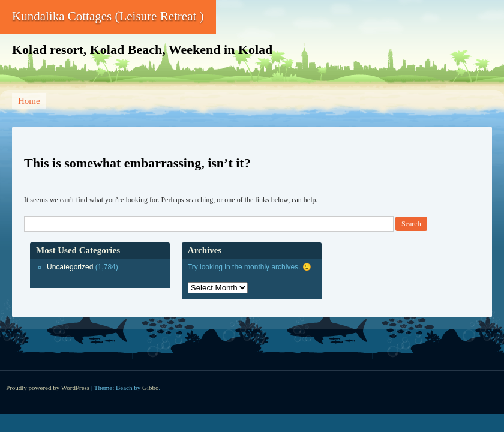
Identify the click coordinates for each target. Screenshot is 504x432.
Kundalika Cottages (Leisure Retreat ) (108, 16)
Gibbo (151, 388)
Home (29, 101)
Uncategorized (70, 267)
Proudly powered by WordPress (48, 388)
